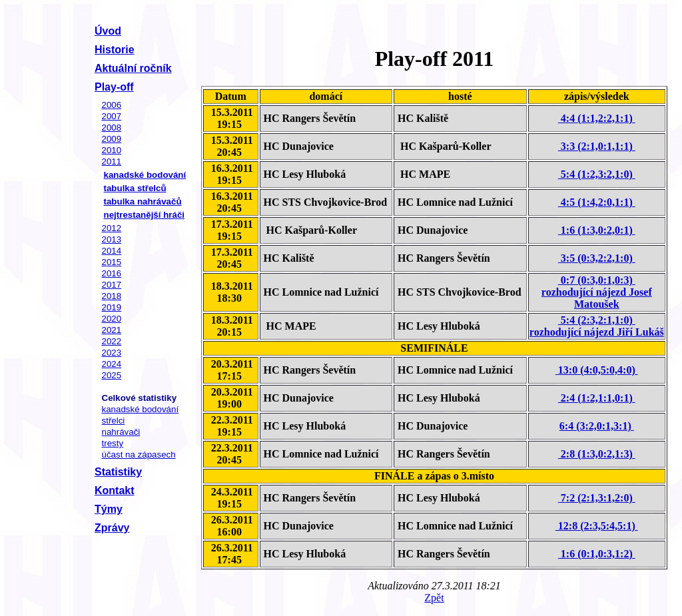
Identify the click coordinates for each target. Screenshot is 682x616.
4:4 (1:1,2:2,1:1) (597, 118)
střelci (114, 421)
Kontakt (115, 490)
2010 (112, 150)
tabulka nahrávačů (143, 201)
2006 (112, 105)
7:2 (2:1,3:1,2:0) (597, 498)
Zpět (434, 598)
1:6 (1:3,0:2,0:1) (597, 230)
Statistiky (118, 472)
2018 (112, 296)
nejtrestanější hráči (145, 215)
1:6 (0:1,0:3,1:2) (597, 554)
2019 (112, 307)
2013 (112, 239)
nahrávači (121, 432)
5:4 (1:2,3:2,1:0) (597, 174)
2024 (112, 364)
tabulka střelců (135, 188)
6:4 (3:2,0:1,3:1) (597, 426)
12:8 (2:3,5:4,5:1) (597, 526)
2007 (112, 116)
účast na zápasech (139, 455)
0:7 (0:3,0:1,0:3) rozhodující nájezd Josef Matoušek (597, 292)
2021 (112, 330)
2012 (112, 228)
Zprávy (112, 528)
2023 (112, 353)
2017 (112, 285)
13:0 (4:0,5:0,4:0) (597, 370)
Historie (115, 50)
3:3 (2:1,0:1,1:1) (597, 146)
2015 (112, 262)
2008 (112, 128)
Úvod (108, 31)
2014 (112, 251)
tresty (113, 443)
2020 (112, 319)
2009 (112, 139)
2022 (112, 341)
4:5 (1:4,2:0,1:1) (597, 202)
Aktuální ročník (133, 68)
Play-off (114, 87)
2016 (112, 273)
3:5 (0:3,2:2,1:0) (597, 258)
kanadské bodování (145, 175)
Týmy (109, 509)
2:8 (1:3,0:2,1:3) (597, 454)
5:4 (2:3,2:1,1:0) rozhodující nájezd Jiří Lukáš (597, 326)
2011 (112, 161)
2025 (112, 375)
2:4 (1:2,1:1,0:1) (597, 398)
